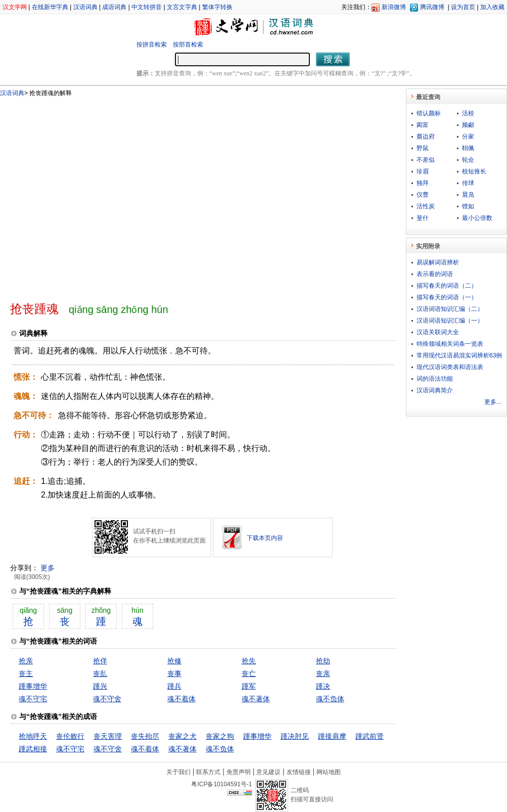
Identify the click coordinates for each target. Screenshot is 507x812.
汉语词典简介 (435, 390)
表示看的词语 (435, 274)
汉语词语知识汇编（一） (450, 321)
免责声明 (239, 772)
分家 (468, 137)
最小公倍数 (477, 218)
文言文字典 (182, 7)
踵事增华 (33, 686)
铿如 (468, 206)
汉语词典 (85, 7)
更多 (48, 568)
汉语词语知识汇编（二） (450, 309)
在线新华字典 (50, 7)
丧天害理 (108, 736)
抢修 (174, 661)
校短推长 (474, 171)
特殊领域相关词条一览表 (450, 344)
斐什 (423, 218)
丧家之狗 (220, 736)
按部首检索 (188, 44)
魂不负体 (330, 699)
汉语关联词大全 (438, 332)
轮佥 (468, 160)
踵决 (323, 686)
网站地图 (329, 772)
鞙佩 (468, 148)
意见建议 (268, 772)
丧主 (26, 673)
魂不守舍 (107, 699)
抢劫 (323, 661)
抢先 (249, 661)
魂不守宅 (33, 699)
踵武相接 (33, 749)
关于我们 (178, 772)
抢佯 (100, 661)
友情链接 (299, 772)
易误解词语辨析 (438, 262)
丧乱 (100, 673)
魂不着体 (181, 699)
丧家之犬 (182, 736)
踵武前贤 (370, 736)
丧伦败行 (70, 736)
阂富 (423, 125)
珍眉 (423, 171)
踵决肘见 (295, 736)
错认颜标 (429, 113)
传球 (468, 183)
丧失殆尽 (145, 736)
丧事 (174, 673)
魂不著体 (256, 699)
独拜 (423, 183)
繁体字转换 (217, 7)
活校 (468, 113)
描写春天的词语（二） (447, 286)
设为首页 (463, 7)
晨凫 (468, 195)
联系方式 (208, 772)
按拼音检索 (152, 44)
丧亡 (249, 673)
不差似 (426, 160)
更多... (493, 402)
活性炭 (426, 206)
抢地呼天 (33, 736)
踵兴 (100, 686)
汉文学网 (15, 7)
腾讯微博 (432, 7)
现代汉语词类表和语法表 (450, 367)
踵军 (249, 686)
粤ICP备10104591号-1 (221, 784)
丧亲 (323, 673)
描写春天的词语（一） (447, 297)
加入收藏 (492, 7)
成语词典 (114, 7)
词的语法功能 (435, 379)
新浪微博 (394, 7)
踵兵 (174, 686)
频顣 (468, 125)
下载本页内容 (265, 538)
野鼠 (423, 148)
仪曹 (423, 195)
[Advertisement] (95, 195)
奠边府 (426, 137)
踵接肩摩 (332, 736)
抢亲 (26, 661)
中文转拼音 (147, 7)
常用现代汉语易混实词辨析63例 (459, 355)
